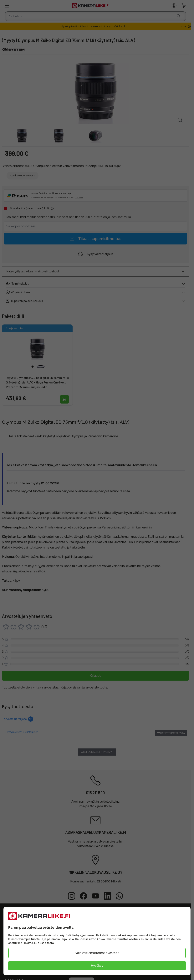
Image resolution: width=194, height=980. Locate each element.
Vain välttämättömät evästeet (97, 953)
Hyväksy (97, 966)
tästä (50, 943)
